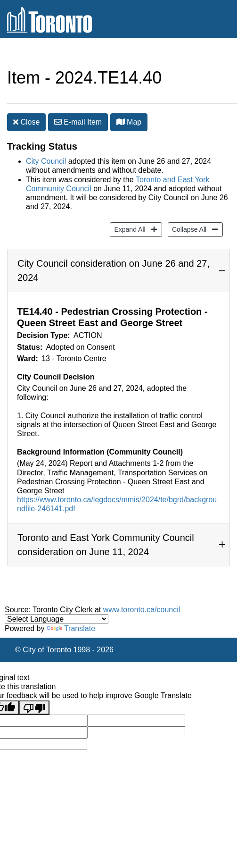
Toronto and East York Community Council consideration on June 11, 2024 (106, 545)
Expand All (128, 229)
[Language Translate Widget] (57, 619)
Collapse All (188, 229)
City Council (46, 161)
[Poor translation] (34, 708)
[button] (121, 122)
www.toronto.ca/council (142, 610)
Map (129, 122)
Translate (71, 628)
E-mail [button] (78, 122)
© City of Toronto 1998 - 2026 (64, 650)
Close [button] (26, 122)
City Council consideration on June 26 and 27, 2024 (114, 270)
